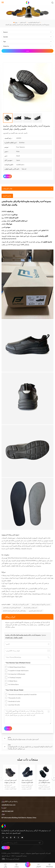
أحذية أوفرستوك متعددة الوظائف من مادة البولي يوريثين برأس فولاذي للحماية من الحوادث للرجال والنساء (44, 781)
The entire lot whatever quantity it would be (22, 694)
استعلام (7, 176)
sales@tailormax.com (8, 805)
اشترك (6, 848)
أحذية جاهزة (23, 22)
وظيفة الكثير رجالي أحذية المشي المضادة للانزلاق (14, 611)
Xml (13, 856)
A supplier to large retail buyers (18, 670)
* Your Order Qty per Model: (14, 690)
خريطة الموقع (6, 856)
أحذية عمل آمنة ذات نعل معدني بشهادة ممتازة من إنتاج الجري (10, 781)
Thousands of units (14, 698)
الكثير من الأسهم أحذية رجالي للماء (21, 604)
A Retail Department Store (17, 667)
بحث (27, 51)
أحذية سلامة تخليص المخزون (35, 611)
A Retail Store (13, 681)
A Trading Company (15, 677)
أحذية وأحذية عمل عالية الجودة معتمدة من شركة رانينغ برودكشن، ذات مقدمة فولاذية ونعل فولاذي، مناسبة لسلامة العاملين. (27, 781)
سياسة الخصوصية (21, 856)
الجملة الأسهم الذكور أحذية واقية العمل (12, 608)
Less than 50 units (14, 705)
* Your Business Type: (18, 663)
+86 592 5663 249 (7, 811)
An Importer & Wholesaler (17, 674)
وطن (15, 22)
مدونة (22, 853)
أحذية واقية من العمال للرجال (30, 608)
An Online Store (13, 684)
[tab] (7, 196)
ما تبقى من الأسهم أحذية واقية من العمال (41, 604)
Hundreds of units (14, 701)
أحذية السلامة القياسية (34, 22)
